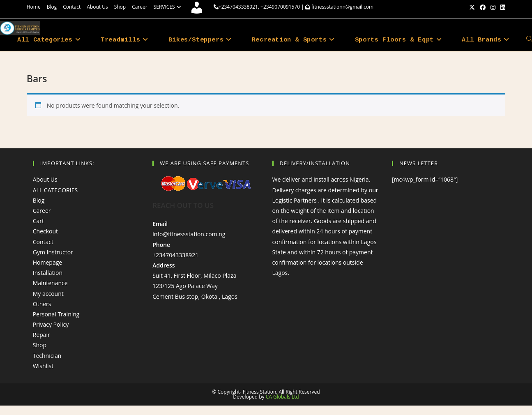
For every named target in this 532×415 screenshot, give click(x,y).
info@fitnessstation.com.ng (189, 234)
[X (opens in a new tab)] (472, 7)
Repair (41, 335)
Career (140, 7)
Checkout (45, 231)
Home (34, 7)
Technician (47, 356)
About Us (97, 7)
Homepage (47, 262)
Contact (72, 7)
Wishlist (43, 366)
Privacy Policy (51, 324)
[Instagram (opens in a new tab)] (493, 7)
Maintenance (50, 283)
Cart (38, 221)
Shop (120, 7)
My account (48, 294)
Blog (52, 7)
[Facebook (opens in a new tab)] (483, 7)
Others (42, 304)
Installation (48, 273)
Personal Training (56, 314)
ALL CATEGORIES (55, 190)
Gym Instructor (53, 252)
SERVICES (168, 7)
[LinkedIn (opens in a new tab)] (502, 7)
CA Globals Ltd (282, 397)
